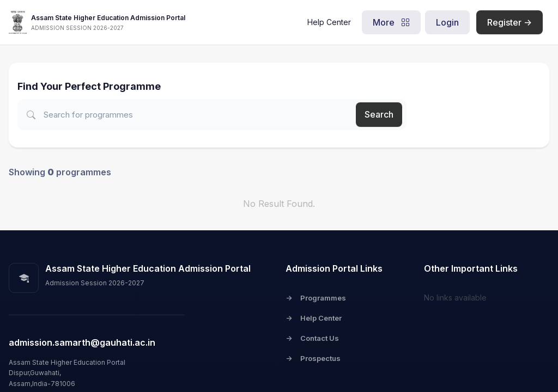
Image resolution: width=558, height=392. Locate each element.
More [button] (391, 22)
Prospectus (313, 358)
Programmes (316, 298)
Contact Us (312, 338)
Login (447, 22)
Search (379, 114)
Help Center (329, 22)
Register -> (510, 22)
